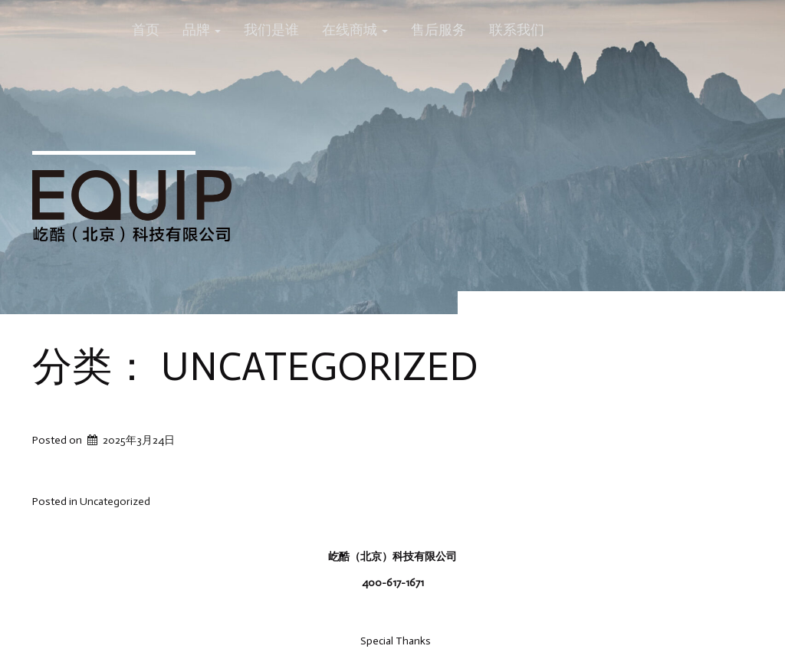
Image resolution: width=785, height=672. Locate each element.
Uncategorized (115, 502)
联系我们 (517, 30)
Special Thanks (396, 641)
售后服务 (438, 30)
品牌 (202, 30)
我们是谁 (271, 30)
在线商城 (355, 30)
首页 (146, 30)
